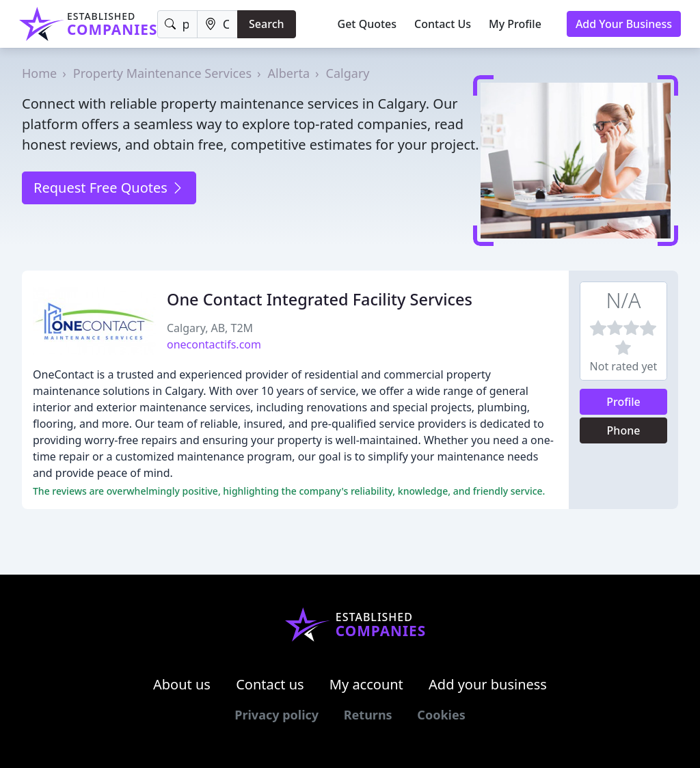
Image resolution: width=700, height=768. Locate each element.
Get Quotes (367, 24)
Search (266, 24)
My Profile (515, 24)
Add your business (488, 684)
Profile (623, 402)
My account (366, 684)
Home (39, 73)
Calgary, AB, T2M (210, 328)
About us (182, 684)
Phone (624, 430)
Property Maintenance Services (162, 73)
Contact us (270, 684)
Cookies (441, 715)
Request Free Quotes (109, 188)
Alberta (289, 73)
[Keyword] (177, 24)
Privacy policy (277, 715)
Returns (368, 715)
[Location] (217, 24)
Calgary (348, 73)
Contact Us (443, 24)
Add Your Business (624, 24)
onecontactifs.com (214, 344)
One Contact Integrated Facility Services (320, 299)
